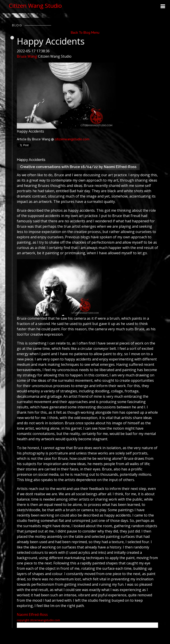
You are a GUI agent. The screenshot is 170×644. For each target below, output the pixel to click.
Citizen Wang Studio (35, 6)
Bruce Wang (27, 56)
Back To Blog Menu (85, 33)
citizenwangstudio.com (72, 139)
